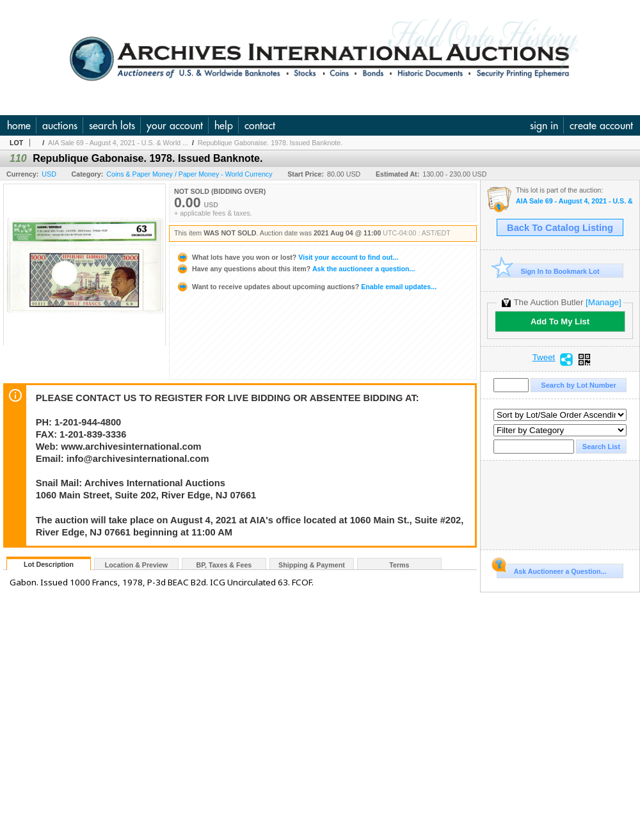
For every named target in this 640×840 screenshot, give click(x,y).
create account (601, 125)
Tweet (544, 358)
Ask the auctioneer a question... (295, 269)
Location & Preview (136, 565)
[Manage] (603, 302)
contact (260, 125)
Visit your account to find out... (287, 257)
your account (175, 125)
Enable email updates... (306, 287)
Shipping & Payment (312, 565)
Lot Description (49, 564)
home (19, 125)
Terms (399, 565)
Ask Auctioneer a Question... (551, 569)
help (224, 125)
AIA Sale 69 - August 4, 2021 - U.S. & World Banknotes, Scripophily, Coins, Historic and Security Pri (574, 201)
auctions (60, 125)
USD (49, 174)
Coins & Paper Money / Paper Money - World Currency (189, 174)
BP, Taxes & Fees (224, 565)
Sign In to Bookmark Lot (548, 271)
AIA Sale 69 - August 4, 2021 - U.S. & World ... (118, 143)
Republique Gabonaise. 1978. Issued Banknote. (270, 143)
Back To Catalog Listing (560, 228)
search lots (112, 125)
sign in (544, 125)
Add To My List (560, 321)
